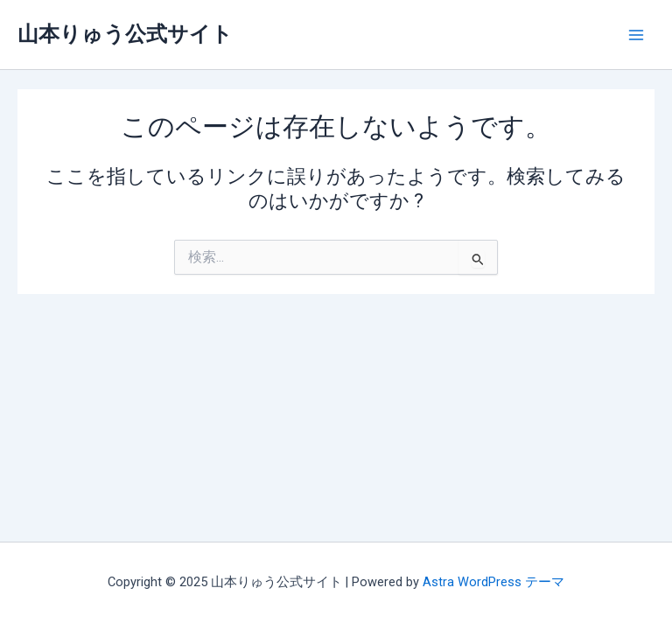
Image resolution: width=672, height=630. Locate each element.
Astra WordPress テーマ (493, 582)
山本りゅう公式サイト (125, 34)
